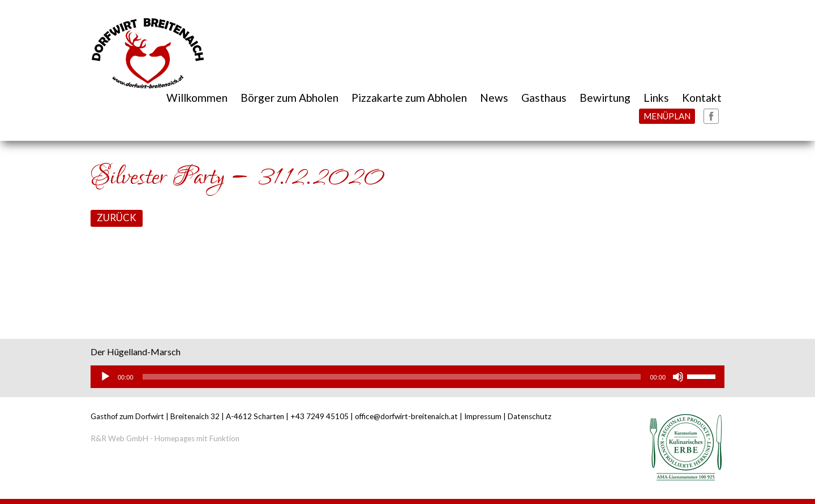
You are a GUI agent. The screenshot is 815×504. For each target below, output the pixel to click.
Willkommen (197, 98)
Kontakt (702, 98)
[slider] (392, 377)
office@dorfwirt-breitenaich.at (406, 416)
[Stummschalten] (678, 377)
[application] (407, 377)
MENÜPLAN (667, 116)
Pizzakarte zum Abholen (409, 98)
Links (656, 98)
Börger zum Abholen (289, 98)
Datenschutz (529, 416)
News (494, 98)
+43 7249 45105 (319, 416)
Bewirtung (605, 98)
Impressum (483, 416)
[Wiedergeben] (105, 377)
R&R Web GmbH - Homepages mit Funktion (165, 438)
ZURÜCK (117, 217)
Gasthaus (544, 98)
